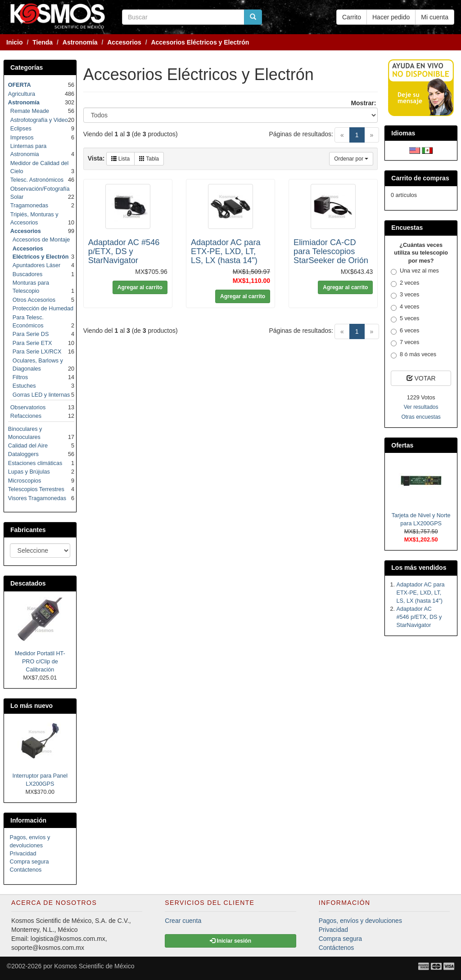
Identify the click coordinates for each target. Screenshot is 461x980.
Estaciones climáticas (35, 463)
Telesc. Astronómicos (37, 180)
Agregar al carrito (140, 287)
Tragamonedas (29, 206)
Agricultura (22, 94)
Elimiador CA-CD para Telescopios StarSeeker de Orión (331, 251)
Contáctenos (26, 870)
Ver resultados (421, 407)
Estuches (24, 386)
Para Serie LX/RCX (37, 352)
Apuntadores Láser (36, 265)
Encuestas (407, 228)
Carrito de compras (420, 178)
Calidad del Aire (28, 446)
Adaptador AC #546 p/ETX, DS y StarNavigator (124, 251)
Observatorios (28, 407)
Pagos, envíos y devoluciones (360, 921)
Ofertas (402, 445)
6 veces (405, 331)
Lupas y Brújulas (29, 472)
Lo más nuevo (32, 706)
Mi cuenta (435, 17)
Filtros (20, 377)
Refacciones (26, 416)
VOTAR (421, 378)
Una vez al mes (415, 271)
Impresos (22, 138)
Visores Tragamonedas (37, 498)
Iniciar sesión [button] (230, 941)
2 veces (405, 283)
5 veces (405, 319)
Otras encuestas (421, 417)
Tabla (149, 159)
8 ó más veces (414, 355)
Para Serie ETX (32, 343)
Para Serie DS (31, 334)
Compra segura (29, 862)
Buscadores (28, 274)
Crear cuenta (183, 921)
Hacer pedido (391, 17)
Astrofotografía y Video (39, 120)
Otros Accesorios (34, 300)
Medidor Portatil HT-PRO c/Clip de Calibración (40, 662)
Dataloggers (23, 454)
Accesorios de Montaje (41, 240)
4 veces (405, 307)
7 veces (405, 343)
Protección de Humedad (43, 309)
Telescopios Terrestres (36, 489)
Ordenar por (351, 159)
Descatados (28, 583)
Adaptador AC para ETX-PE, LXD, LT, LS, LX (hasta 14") (226, 251)
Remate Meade (30, 111)
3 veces (405, 295)
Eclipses (21, 129)
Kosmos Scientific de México (94, 966)
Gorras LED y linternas (41, 395)
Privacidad (23, 854)
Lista (120, 159)
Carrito (352, 17)
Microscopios (25, 481)
